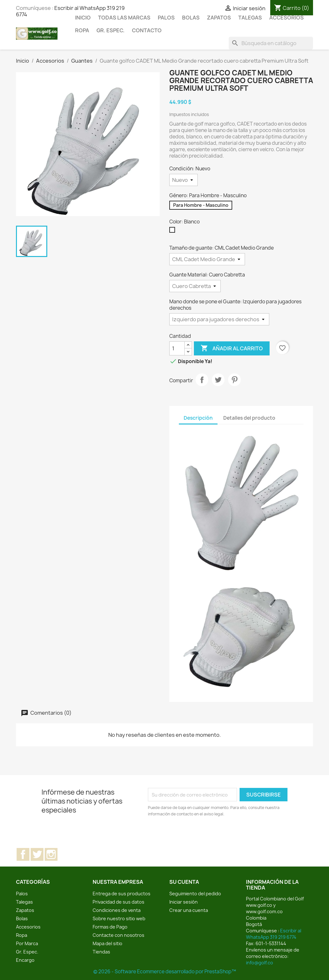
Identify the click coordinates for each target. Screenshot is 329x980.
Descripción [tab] (198, 418)
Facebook (23, 854)
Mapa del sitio (107, 943)
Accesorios (287, 18)
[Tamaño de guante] (207, 259)
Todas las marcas (124, 18)
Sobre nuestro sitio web (119, 918)
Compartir (202, 380)
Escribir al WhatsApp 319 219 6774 (274, 934)
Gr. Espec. (111, 30)
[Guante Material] (195, 286)
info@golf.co (260, 963)
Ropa (82, 30)
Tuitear (218, 380)
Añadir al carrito (232, 348)
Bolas (191, 18)
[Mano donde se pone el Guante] (219, 319)
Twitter (37, 854)
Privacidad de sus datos (119, 902)
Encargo (25, 960)
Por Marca (27, 943)
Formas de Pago (110, 927)
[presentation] (201, 835)
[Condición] (184, 180)
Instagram (51, 854)
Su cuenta (184, 882)
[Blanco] (173, 231)
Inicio (83, 18)
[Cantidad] (177, 348)
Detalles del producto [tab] (249, 418)
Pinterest (234, 380)
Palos (166, 18)
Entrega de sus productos (122, 894)
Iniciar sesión (184, 902)
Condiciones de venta (117, 910)
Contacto (147, 30)
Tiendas (101, 952)
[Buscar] (271, 43)
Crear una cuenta (189, 910)
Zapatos (219, 18)
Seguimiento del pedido (195, 894)
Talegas (250, 18)
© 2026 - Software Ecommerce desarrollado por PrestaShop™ (165, 972)
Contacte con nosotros (119, 935)
